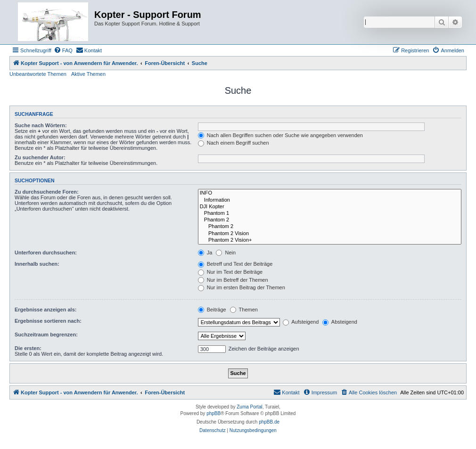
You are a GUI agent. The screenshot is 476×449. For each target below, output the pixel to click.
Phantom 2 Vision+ (330, 240)
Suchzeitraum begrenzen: (46, 335)
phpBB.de (269, 422)
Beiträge (212, 310)
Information (330, 200)
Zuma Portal (249, 407)
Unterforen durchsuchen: (46, 253)
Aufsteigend (301, 322)
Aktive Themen (88, 74)
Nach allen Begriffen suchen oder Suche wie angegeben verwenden (280, 135)
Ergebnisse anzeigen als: (45, 310)
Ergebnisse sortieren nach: (48, 321)
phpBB (213, 413)
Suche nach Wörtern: (41, 125)
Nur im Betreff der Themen (233, 280)
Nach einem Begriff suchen (234, 143)
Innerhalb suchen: (37, 264)
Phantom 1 (330, 213)
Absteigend (340, 322)
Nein (226, 253)
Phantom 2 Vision (330, 234)
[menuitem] (63, 50)
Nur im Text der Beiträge (230, 272)
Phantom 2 (330, 220)
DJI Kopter (330, 207)
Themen (244, 310)
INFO (330, 193)
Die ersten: (28, 348)
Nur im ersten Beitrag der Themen (242, 287)
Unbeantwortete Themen (38, 74)
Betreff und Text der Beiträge (235, 264)
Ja (205, 253)
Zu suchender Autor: (40, 157)
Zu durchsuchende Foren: (47, 192)
